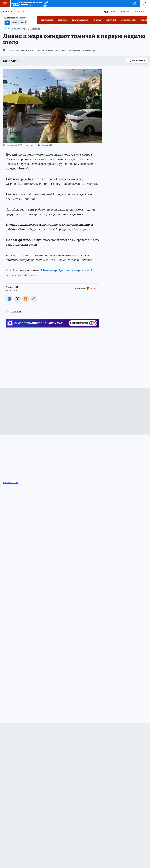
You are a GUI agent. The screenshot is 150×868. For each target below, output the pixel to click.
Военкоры (63, 20)
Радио (112, 12)
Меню (4, 4)
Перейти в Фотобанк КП (39, 145)
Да (7, 23)
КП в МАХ (97, 20)
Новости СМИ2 (11, 483)
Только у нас (47, 20)
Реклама (125, 12)
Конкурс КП (111, 20)
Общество (17, 29)
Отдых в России (129, 20)
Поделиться (137, 61)
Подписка (140, 12)
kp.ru (93, 289)
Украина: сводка (80, 20)
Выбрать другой (19, 23)
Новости (7, 29)
